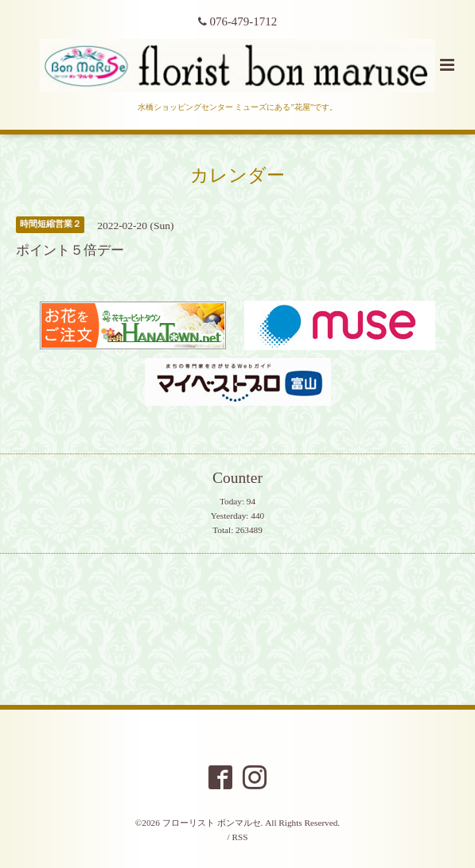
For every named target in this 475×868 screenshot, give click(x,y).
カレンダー (237, 175)
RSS (239, 837)
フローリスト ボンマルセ (212, 823)
